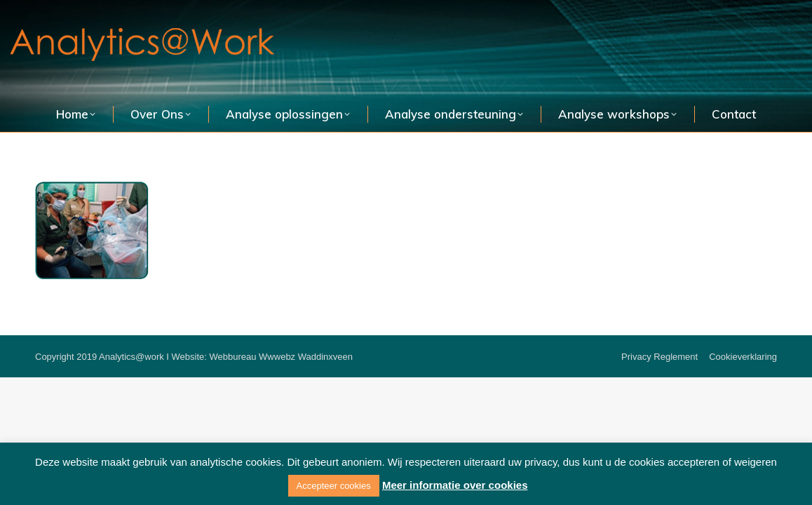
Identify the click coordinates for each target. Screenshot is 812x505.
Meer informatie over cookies (455, 485)
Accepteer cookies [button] (334, 486)
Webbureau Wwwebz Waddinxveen (282, 357)
